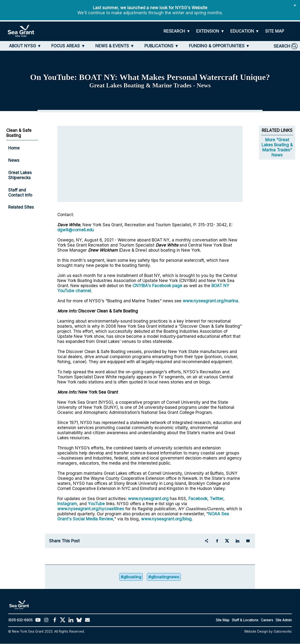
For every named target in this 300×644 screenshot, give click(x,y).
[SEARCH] (286, 46)
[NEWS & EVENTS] (115, 46)
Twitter (217, 499)
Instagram (67, 504)
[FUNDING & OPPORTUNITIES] (219, 46)
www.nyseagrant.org (148, 499)
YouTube (97, 504)
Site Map (223, 620)
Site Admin (284, 620)
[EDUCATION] (245, 31)
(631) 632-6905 (20, 620)
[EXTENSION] (210, 31)
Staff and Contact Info (20, 192)
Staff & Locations (245, 620)
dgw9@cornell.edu (76, 230)
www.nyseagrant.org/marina (210, 301)
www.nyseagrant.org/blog (166, 519)
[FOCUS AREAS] (68, 46)
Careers (267, 620)
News (14, 160)
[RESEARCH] (177, 31)
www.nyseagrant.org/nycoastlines (91, 509)
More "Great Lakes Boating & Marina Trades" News (277, 147)
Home (14, 148)
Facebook (198, 499)
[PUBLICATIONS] (162, 46)
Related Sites (21, 207)
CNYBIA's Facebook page (157, 286)
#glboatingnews (164, 577)
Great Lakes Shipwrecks (20, 175)
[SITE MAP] (275, 31)
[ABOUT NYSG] (25, 46)
